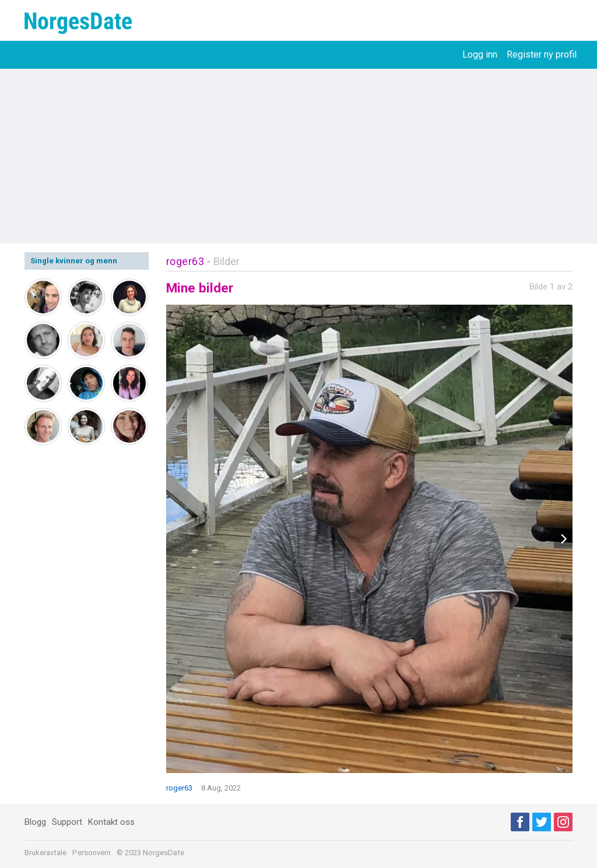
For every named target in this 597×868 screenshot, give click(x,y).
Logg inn (480, 54)
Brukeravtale (45, 853)
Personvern (92, 853)
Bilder (226, 261)
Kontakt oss (111, 822)
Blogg (35, 822)
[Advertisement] (298, 156)
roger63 (185, 261)
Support (67, 822)
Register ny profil (542, 54)
